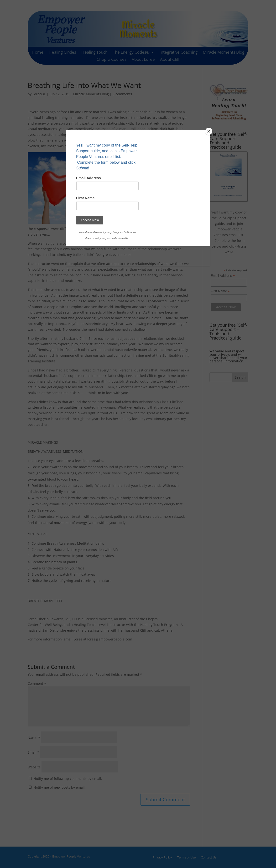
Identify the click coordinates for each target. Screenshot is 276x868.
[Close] (209, 131)
